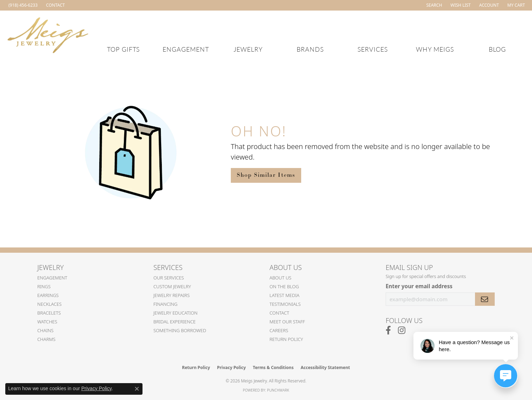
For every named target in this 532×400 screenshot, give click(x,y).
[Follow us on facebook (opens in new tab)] (388, 330)
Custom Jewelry (172, 286)
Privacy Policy (232, 367)
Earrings (48, 295)
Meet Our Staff (287, 322)
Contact (279, 313)
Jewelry (248, 49)
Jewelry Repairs (172, 295)
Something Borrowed (180, 330)
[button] (433, 5)
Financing (166, 304)
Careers (279, 330)
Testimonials (285, 304)
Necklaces (49, 304)
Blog (498, 49)
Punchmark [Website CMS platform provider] (278, 390)
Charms (46, 339)
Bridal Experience (175, 322)
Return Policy (286, 339)
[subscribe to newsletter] (485, 299)
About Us (280, 278)
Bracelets (49, 313)
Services (373, 49)
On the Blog (284, 286)
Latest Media (284, 295)
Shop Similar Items (266, 175)
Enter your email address (419, 286)
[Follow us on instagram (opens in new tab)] (402, 330)
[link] (22, 5)
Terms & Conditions (273, 367)
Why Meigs (435, 49)
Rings (44, 286)
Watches (47, 322)
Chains (45, 330)
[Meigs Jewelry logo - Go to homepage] (48, 34)
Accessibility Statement (325, 367)
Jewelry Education (175, 313)
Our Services (169, 278)
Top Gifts (124, 49)
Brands (310, 49)
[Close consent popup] (137, 389)
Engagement (186, 49)
